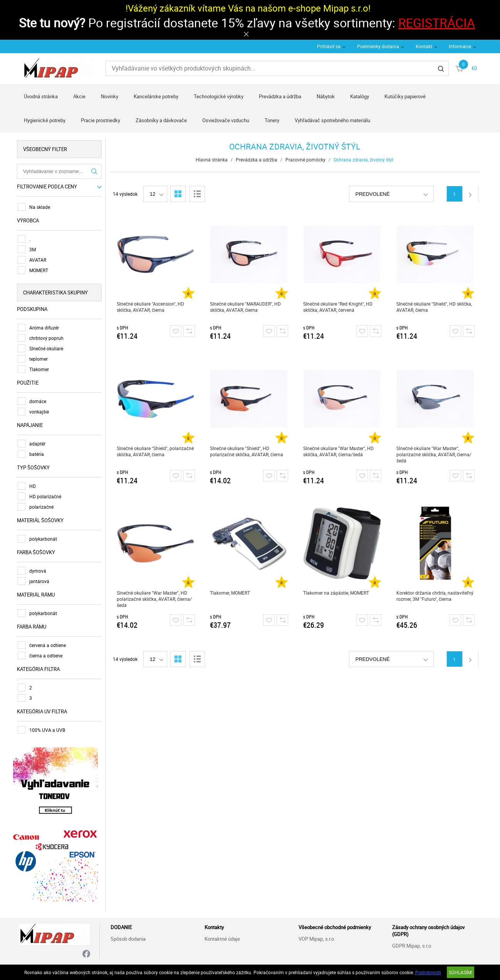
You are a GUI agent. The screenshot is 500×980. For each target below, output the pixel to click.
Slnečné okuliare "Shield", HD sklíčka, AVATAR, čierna (435, 307)
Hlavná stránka (213, 160)
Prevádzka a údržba (280, 96)
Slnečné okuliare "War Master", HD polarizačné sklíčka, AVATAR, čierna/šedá (155, 599)
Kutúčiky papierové (405, 96)
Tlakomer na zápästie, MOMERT (337, 593)
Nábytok (326, 96)
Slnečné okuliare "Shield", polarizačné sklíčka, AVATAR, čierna (156, 451)
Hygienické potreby (45, 120)
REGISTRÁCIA (437, 23)
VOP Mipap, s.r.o (316, 937)
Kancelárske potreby (156, 96)
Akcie (79, 96)
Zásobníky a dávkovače (161, 120)
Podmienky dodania (378, 46)
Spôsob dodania (128, 937)
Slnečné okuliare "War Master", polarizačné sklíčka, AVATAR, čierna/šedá (435, 454)
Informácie (460, 46)
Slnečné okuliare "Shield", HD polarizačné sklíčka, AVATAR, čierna (248, 451)
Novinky (110, 96)
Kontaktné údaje (222, 937)
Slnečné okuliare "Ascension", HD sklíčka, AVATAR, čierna (152, 307)
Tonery (272, 120)
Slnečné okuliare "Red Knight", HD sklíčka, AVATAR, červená (339, 307)
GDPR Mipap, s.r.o (412, 944)
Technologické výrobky (219, 96)
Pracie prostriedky (101, 120)
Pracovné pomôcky (307, 160)
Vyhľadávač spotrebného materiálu (332, 120)
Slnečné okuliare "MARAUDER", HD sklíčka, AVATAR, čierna (247, 307)
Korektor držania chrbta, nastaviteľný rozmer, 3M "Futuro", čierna (436, 596)
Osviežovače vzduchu (226, 120)
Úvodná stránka (41, 96)
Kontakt (424, 46)
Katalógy (360, 96)
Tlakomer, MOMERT (231, 593)
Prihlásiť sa (329, 46)
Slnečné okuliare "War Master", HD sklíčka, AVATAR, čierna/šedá (340, 451)
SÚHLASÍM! (461, 972)
